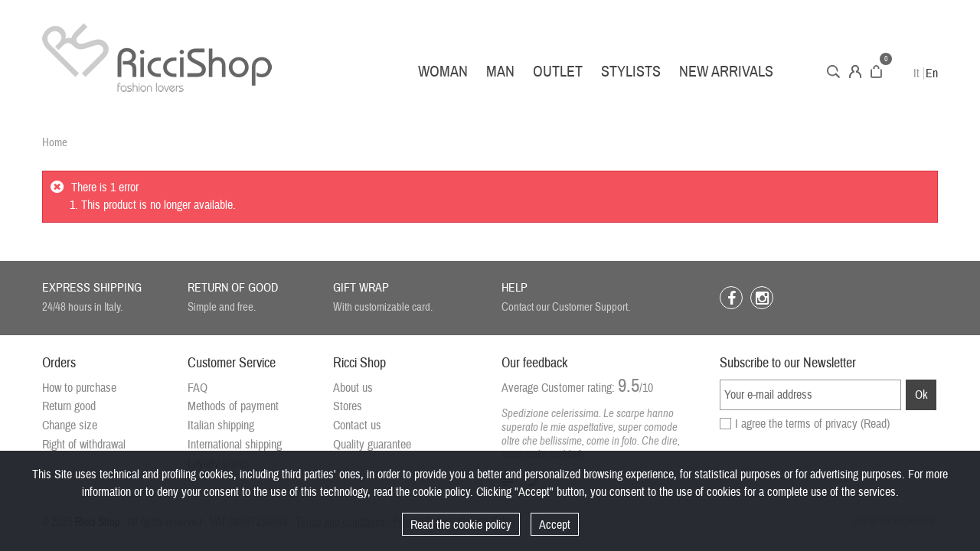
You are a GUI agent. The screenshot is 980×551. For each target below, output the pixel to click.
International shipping (235, 445)
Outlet (558, 72)
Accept (555, 525)
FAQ (198, 388)
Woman (443, 72)
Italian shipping (221, 425)
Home (55, 143)
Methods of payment (233, 406)
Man (500, 72)
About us (353, 388)
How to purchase (79, 388)
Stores (348, 406)
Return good (69, 406)
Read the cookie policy (461, 525)
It (916, 73)
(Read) (875, 424)
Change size (70, 425)
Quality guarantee (372, 445)
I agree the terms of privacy (812, 424)
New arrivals (726, 72)
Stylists (631, 72)
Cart (876, 72)
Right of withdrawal (84, 445)
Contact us (357, 425)
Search (833, 72)
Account (855, 72)
